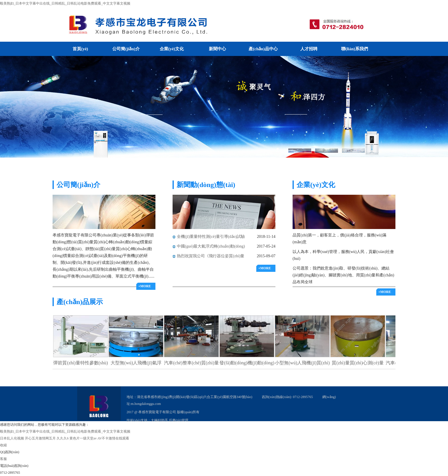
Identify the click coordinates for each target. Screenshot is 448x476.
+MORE (145, 286)
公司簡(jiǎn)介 (126, 49)
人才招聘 (309, 49)
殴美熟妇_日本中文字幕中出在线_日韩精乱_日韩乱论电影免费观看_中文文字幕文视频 (65, 3)
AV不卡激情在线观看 (113, 438)
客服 (3, 459)
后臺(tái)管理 (179, 420)
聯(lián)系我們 (355, 49)
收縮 (3, 445)
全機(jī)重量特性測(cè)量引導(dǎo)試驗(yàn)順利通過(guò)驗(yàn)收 (211, 238)
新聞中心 (217, 49)
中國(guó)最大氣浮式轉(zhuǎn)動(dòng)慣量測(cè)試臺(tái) (211, 248)
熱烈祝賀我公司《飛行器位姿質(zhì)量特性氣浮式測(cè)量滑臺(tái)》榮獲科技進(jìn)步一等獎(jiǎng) (211, 257)
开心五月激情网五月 (40, 438)
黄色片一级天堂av (83, 438)
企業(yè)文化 (172, 49)
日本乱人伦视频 (12, 438)
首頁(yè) (80, 49)
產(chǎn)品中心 (263, 49)
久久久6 (63, 438)
